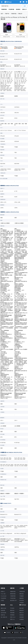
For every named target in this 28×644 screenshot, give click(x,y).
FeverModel (4, 596)
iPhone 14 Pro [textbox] (7, 37)
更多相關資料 (4, 48)
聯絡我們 (22, 610)
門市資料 (12, 608)
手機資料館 (4, 9)
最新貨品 (12, 610)
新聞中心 (3, 592)
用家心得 (24, 9)
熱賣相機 (12, 613)
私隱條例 (22, 619)
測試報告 (18, 9)
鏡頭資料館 (13, 594)
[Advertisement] (14, 572)
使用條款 (22, 617)
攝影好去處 (3, 608)
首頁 (2, 14)
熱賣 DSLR (13, 617)
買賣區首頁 (22, 592)
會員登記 (22, 615)
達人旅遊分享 (4, 617)
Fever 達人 (3, 594)
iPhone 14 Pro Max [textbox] (21, 37)
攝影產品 (22, 594)
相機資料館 (13, 592)
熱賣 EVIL (12, 619)
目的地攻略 (3, 613)
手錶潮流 (22, 603)
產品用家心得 (13, 600)
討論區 (2, 600)
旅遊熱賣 (3, 610)
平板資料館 (11, 9)
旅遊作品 (3, 615)
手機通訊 (22, 596)
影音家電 (22, 600)
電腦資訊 (22, 598)
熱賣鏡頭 (12, 615)
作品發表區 (3, 598)
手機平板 (7, 14)
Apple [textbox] (7, 35)
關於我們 (22, 608)
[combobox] (7, 35)
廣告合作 (22, 613)
